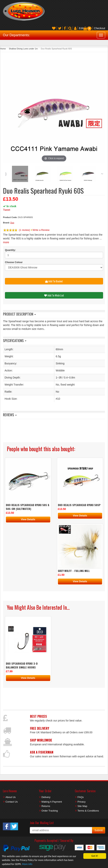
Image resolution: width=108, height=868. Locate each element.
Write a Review (41, 230)
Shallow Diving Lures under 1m (23, 49)
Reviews (10, 415)
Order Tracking (50, 811)
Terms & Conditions (88, 811)
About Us (11, 797)
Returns (46, 806)
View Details (28, 519)
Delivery (46, 797)
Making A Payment (52, 802)
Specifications (15, 341)
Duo (12, 223)
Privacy (82, 802)
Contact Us (12, 802)
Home (3, 49)
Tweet (7, 210)
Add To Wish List (54, 295)
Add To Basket (54, 281)
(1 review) (24, 230)
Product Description (19, 314)
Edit (81, 28)
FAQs (81, 797)
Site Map (82, 806)
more (6, 242)
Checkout (100, 28)
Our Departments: (16, 35)
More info (27, 864)
